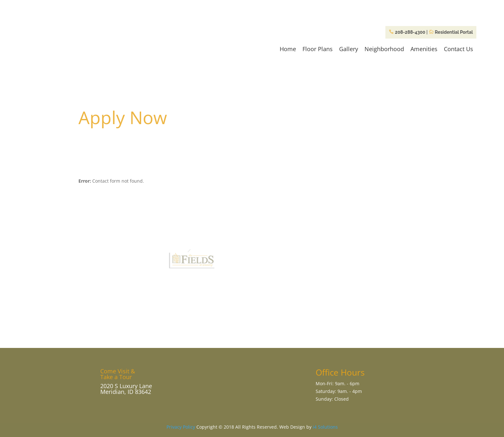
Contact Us (459, 49)
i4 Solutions (325, 427)
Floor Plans (318, 49)
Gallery (349, 49)
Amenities (424, 49)
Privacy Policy (181, 427)
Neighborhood (384, 49)
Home (288, 49)
